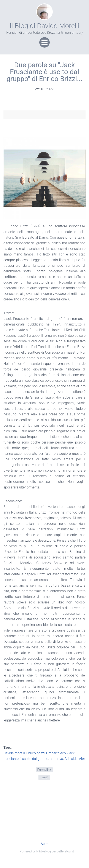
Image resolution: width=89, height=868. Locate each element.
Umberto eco (56, 753)
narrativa (56, 759)
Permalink (44, 770)
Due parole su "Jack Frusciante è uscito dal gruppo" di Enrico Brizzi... (44, 72)
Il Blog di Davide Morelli (44, 26)
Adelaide (71, 759)
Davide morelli (14, 753)
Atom (45, 844)
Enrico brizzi (36, 753)
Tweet (44, 777)
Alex (82, 759)
